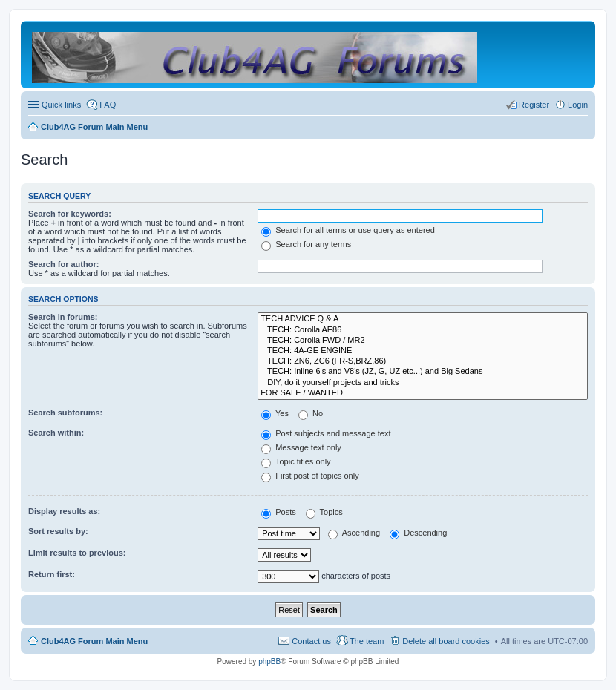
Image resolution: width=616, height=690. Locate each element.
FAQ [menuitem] (108, 105)
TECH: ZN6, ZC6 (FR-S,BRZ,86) (423, 361)
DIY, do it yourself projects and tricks (423, 383)
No (311, 413)
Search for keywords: (70, 214)
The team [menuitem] (367, 641)
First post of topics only (310, 476)
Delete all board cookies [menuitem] (446, 641)
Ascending (354, 533)
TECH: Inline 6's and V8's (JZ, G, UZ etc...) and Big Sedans (423, 372)
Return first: (52, 574)
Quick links (61, 105)
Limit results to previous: (77, 553)
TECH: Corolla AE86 (423, 330)
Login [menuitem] (578, 105)
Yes (275, 413)
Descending (418, 533)
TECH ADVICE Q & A (423, 319)
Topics (324, 512)
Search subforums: (65, 413)
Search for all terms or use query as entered (348, 230)
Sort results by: (58, 531)
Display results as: (64, 511)
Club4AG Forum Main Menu (94, 641)
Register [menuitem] (534, 105)
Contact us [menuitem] (311, 641)
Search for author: (63, 264)
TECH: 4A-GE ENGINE (423, 351)
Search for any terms (306, 244)
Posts (279, 512)
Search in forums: (63, 317)
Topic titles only (296, 461)
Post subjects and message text (326, 433)
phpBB (269, 661)
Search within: (56, 433)
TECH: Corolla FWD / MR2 (423, 341)
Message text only (301, 447)
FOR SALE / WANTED (423, 393)
